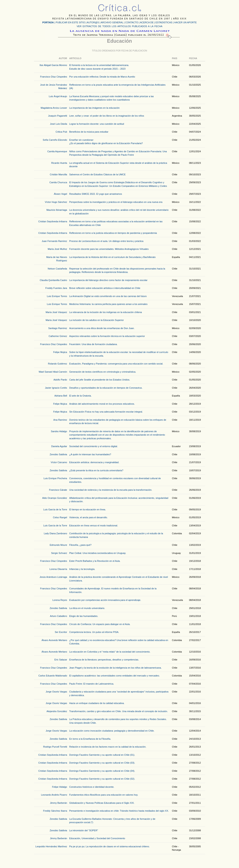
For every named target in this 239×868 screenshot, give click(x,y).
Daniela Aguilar (59, 446)
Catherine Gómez (58, 336)
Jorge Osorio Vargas (56, 692)
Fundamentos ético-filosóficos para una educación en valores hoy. (104, 795)
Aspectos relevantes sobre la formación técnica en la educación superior (107, 336)
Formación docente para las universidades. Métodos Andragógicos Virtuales (109, 249)
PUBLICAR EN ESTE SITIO (70, 22)
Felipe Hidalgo (59, 787)
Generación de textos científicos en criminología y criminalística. (103, 372)
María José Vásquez (56, 312)
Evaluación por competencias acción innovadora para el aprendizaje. (105, 600)
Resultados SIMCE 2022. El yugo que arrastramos (96, 194)
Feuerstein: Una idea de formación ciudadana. (94, 344)
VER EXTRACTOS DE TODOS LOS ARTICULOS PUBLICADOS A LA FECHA (119, 26)
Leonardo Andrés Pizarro (54, 795)
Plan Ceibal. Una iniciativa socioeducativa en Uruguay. (98, 553)
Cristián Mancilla (59, 174)
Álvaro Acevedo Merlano (54, 640)
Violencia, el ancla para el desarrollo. (89, 517)
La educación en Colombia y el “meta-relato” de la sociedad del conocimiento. (110, 652)
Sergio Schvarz (59, 553)
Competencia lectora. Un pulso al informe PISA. (94, 632)
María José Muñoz (57, 249)
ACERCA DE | (148, 22)
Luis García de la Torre (55, 509)
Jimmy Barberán (58, 803)
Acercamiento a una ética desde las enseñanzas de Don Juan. (102, 328)
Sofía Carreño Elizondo (55, 140)
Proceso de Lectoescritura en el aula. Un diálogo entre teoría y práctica (106, 241)
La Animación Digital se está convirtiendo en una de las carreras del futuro (108, 296)
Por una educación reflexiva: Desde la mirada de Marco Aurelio (102, 77)
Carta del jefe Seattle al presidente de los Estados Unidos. (100, 380)
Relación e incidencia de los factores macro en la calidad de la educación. (108, 747)
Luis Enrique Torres (57, 296)
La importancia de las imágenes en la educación (94, 108)
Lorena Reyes (60, 600)
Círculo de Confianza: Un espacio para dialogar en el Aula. (100, 624)
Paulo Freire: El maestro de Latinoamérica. (92, 684)
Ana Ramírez (60, 420)
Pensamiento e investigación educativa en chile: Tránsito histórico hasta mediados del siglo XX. (119, 811)
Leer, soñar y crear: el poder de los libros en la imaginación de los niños (107, 116)
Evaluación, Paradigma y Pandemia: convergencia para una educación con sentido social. (116, 364)
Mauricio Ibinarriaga (57, 210)
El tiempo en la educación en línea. (88, 509)
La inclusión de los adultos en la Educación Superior (97, 320)
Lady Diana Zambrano (56, 533)
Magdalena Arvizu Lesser (54, 108)
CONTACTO (132, 22)
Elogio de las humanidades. (84, 616)
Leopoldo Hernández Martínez (51, 846)
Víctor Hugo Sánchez (56, 202)
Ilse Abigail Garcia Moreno (53, 65)
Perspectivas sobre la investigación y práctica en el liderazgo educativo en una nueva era (116, 202)
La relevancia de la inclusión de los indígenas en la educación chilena (106, 312)
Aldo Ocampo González (55, 498)
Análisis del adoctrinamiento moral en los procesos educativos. (102, 404)
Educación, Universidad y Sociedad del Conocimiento (97, 838)
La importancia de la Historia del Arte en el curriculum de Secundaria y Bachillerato (113, 257)
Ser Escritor (61, 632)
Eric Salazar (61, 660)
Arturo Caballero (58, 616)
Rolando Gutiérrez (57, 364)
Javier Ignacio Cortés (56, 388)
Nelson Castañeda (57, 269)
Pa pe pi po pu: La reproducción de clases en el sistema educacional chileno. (110, 846)
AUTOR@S (93, 22)
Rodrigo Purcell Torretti (55, 747)
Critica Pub (61, 132)
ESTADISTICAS (164, 22)
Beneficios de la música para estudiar (89, 132)
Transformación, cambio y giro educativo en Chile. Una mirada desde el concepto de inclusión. (119, 711)
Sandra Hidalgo (59, 431)
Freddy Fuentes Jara (56, 288)
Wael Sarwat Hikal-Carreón (53, 372)
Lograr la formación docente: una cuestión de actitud (97, 124)
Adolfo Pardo (60, 380)
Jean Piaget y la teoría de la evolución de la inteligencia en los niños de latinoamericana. (116, 668)
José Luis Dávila (58, 124)
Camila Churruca (58, 182)
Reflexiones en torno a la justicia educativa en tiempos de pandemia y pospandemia (113, 233)
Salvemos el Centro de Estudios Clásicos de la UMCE (98, 174)
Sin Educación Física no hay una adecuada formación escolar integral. (106, 412)
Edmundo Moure (58, 545)
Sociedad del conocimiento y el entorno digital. (94, 446)
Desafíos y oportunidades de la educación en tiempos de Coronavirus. (106, 388)
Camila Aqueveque (57, 151)
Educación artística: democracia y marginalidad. (94, 462)
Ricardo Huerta (59, 163)
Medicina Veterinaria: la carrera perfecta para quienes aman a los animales (108, 304)
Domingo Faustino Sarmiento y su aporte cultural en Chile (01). (102, 755)
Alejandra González (57, 711)
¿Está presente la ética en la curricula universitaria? (96, 470)
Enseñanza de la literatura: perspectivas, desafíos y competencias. (104, 660)
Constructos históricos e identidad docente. (92, 787)
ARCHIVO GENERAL (112, 22)
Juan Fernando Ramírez (54, 241)
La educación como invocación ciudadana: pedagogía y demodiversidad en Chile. (112, 731)
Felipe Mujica (60, 352)
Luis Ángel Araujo (58, 96)
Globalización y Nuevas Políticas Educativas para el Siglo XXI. (102, 803)
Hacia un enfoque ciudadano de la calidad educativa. (97, 703)
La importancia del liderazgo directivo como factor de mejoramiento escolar (108, 280)
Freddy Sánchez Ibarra (55, 811)
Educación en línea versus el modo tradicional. (94, 525)
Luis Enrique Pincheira (55, 478)
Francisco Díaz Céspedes (54, 77)
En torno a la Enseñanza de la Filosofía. (90, 739)
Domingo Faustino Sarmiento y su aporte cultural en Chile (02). (102, 779)
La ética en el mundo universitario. (87, 608)
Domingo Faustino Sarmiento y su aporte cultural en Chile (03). (102, 763)
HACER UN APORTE (185, 22)
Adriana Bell (61, 396)
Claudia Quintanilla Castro (53, 280)
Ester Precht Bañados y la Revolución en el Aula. (95, 561)
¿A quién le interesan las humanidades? (90, 454)
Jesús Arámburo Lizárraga (53, 577)
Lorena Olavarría (58, 569)
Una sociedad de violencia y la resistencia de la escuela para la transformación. (111, 490)
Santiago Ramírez (58, 328)
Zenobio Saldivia (58, 454)
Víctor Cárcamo (59, 462)
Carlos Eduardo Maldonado (53, 676)
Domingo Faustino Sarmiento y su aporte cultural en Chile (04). (102, 771)
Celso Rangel (60, 517)
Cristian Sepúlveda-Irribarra (53, 221)
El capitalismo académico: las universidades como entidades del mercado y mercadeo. (115, 676)
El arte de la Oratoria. (81, 396)
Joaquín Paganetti (58, 116)
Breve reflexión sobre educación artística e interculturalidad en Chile (105, 288)
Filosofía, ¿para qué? (80, 545)
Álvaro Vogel (61, 194)
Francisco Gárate (58, 490)
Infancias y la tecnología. (82, 569)
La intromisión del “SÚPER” (84, 830)
